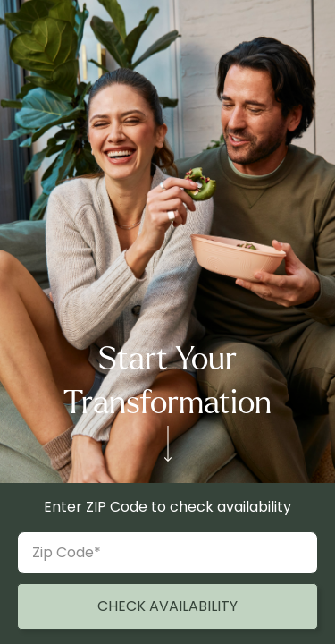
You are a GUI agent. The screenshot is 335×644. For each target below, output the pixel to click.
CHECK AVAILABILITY (167, 606)
